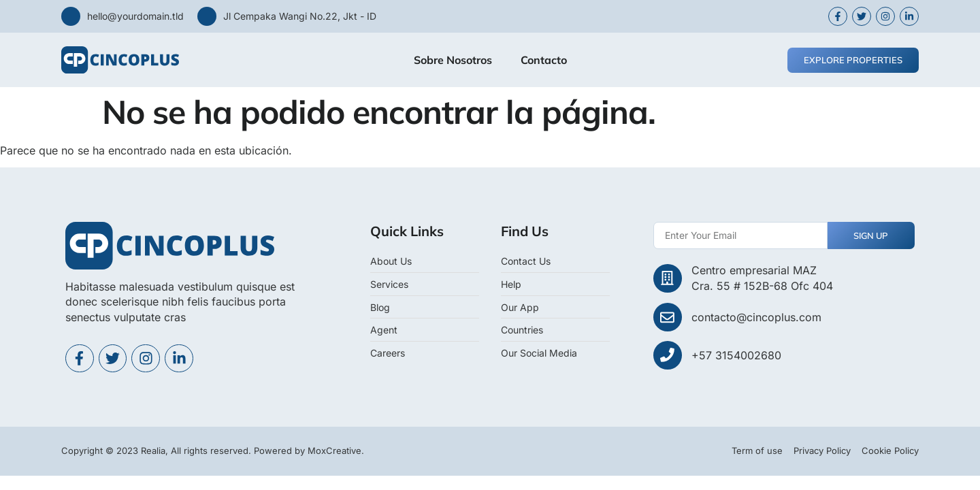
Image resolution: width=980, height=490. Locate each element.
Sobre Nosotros (453, 60)
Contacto (544, 60)
